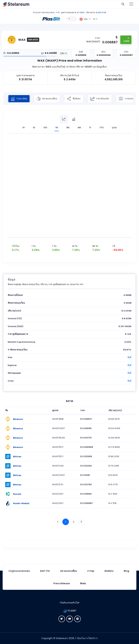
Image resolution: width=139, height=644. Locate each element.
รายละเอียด (19, 99)
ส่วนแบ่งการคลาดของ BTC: (44, 12)
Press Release (62, 583)
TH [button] (94, 19)
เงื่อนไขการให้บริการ (87, 638)
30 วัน (95, 246)
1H (23, 128)
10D (45, 128)
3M (68, 128)
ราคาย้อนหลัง (100, 99)
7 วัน (54, 246)
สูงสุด (114, 128)
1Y (90, 128)
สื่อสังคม (74, 99)
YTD (102, 128)
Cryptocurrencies (19, 571)
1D (34, 128)
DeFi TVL (45, 571)
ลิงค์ (129, 357)
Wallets (109, 571)
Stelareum (62, 638)
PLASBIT (69, 611)
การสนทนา (127, 99)
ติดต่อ (83, 583)
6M (79, 128)
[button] (51, 19)
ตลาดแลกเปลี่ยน (47, 99)
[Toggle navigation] (131, 4)
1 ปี (114, 246)
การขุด (91, 571)
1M (57, 128)
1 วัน (34, 246)
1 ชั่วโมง (16, 246)
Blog (126, 571)
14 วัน (75, 246)
